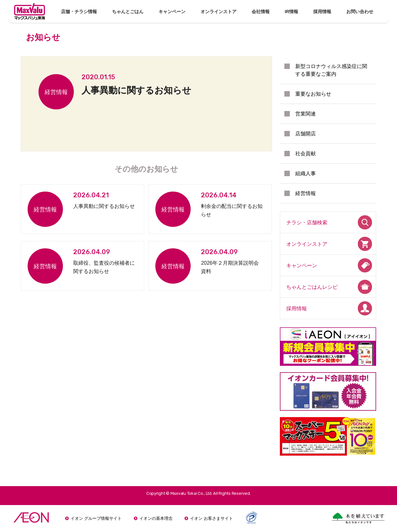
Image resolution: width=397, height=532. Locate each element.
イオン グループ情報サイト (96, 518)
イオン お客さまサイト (211, 518)
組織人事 (306, 173)
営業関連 (306, 114)
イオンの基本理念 (156, 518)
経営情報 (306, 193)
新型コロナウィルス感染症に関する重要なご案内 (331, 70)
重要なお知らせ (313, 94)
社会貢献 (306, 154)
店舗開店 (306, 134)
